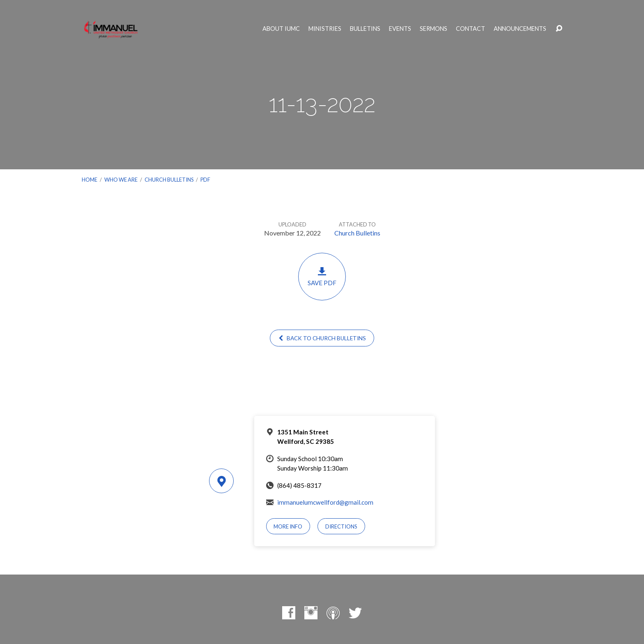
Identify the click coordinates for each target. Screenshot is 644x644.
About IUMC (281, 29)
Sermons (434, 29)
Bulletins (365, 29)
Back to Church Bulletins (322, 338)
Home (90, 180)
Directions (341, 526)
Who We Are (121, 180)
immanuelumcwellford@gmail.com (325, 502)
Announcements (520, 29)
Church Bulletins (169, 180)
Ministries (325, 29)
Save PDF (322, 276)
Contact (470, 29)
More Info (288, 526)
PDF (205, 180)
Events (400, 29)
